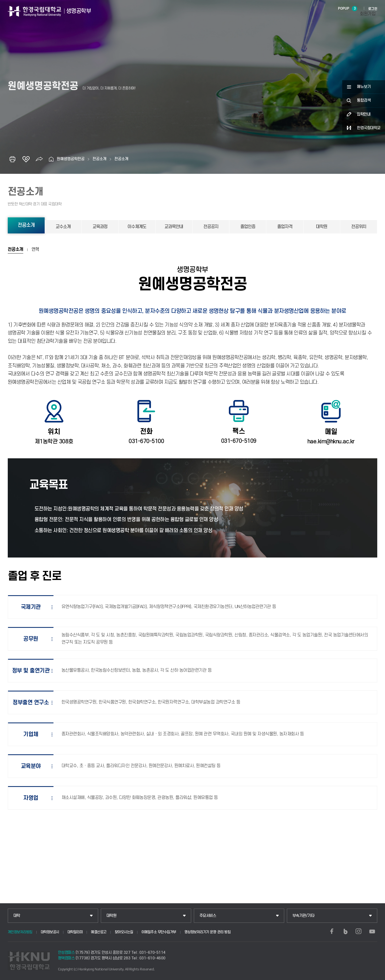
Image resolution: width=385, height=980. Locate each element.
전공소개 (99, 159)
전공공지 (211, 227)
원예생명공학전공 (71, 159)
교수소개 (63, 227)
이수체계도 (137, 227)
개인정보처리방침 (20, 932)
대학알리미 (75, 932)
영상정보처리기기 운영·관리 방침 (208, 932)
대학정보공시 (50, 932)
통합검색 (364, 100)
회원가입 (368, 14)
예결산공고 (99, 932)
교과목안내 (174, 227)
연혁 (35, 249)
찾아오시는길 (124, 932)
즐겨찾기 (26, 159)
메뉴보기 (364, 87)
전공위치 (359, 227)
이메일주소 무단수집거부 (159, 932)
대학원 (322, 227)
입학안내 (364, 114)
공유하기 (39, 159)
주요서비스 (208, 916)
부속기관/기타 (303, 916)
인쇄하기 (13, 159)
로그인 (373, 9)
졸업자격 (285, 227)
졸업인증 (248, 227)
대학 (17, 916)
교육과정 (100, 227)
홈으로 (51, 159)
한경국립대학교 (369, 128)
